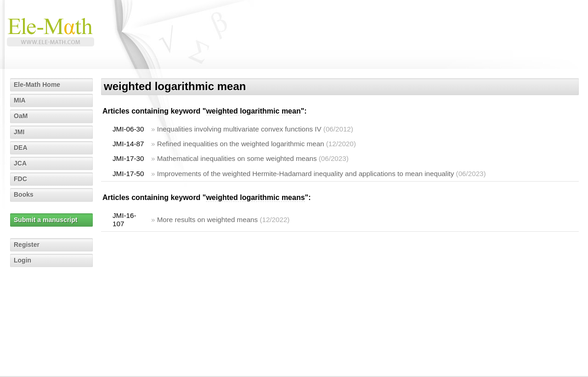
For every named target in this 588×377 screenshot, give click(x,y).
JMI (19, 132)
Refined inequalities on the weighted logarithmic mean (241, 144)
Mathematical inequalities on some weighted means (237, 158)
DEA (21, 148)
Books (24, 194)
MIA (20, 100)
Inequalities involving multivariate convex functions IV (239, 129)
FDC (20, 179)
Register (27, 245)
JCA (20, 163)
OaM (21, 116)
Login (23, 260)
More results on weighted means (208, 220)
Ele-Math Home (37, 85)
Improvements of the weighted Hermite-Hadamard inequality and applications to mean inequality (306, 174)
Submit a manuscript (45, 220)
